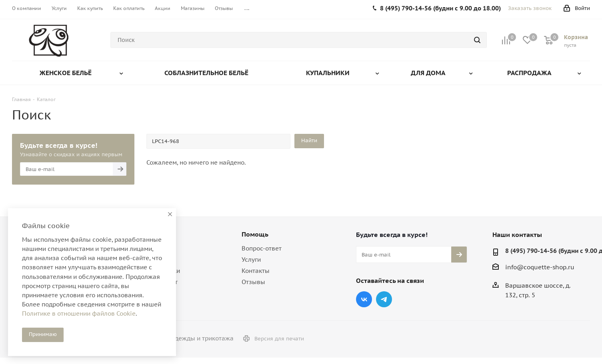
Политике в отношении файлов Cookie (79, 313)
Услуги (251, 260)
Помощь (255, 234)
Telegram (384, 299)
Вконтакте (364, 299)
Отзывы (253, 282)
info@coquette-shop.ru (540, 267)
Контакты (256, 271)
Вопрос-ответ (262, 248)
